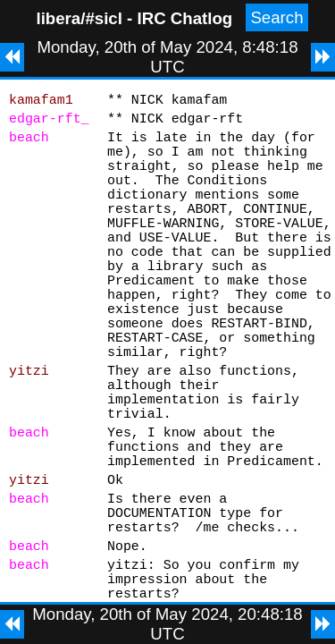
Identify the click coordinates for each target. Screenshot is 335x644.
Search (276, 17)
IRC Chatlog (184, 18)
